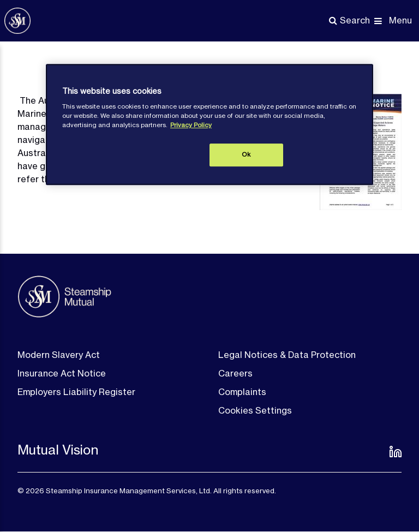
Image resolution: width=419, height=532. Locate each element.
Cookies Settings (255, 410)
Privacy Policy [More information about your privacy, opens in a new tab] (191, 125)
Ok (246, 154)
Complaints (242, 392)
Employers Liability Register (76, 392)
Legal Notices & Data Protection (287, 355)
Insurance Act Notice (62, 373)
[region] (209, 124)
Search (355, 20)
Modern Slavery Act (59, 355)
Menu (400, 20)
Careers (235, 373)
